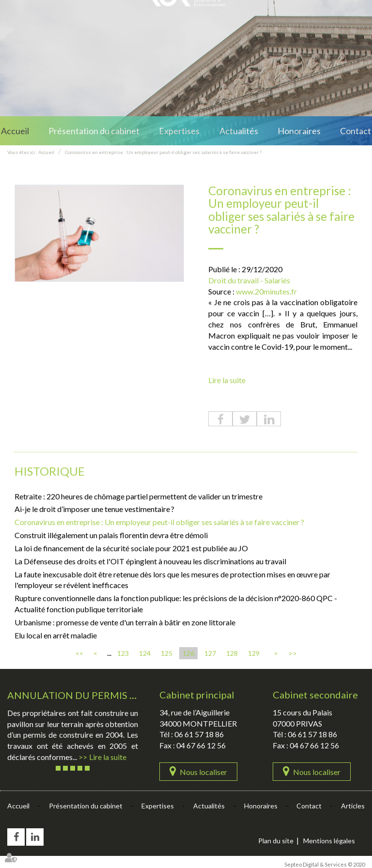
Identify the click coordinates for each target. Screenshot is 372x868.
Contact (356, 131)
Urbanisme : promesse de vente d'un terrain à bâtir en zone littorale (125, 622)
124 (145, 653)
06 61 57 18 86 (199, 734)
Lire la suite (227, 380)
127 (210, 653)
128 (232, 653)
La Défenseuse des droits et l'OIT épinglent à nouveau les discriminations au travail (150, 561)
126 (188, 653)
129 (254, 653)
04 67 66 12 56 (201, 745)
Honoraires (299, 131)
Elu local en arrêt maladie (56, 635)
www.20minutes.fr (266, 291)
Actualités (239, 131)
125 (167, 653)
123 (123, 653)
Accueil (15, 131)
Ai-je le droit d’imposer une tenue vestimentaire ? (94, 509)
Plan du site (276, 841)
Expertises (179, 131)
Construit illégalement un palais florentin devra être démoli (111, 535)
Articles (353, 806)
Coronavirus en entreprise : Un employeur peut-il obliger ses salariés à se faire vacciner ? (163, 152)
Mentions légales (329, 841)
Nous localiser (203, 772)
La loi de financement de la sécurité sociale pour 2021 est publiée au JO (131, 548)
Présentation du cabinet (94, 131)
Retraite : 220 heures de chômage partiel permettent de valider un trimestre (139, 496)
